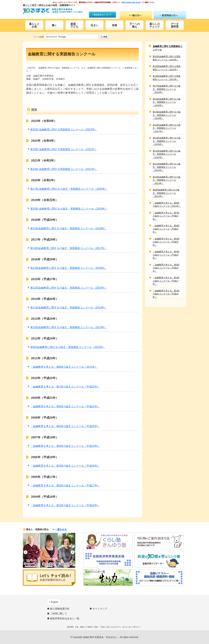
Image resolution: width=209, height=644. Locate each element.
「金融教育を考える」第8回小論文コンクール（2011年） (64, 367)
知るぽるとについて (103, 15)
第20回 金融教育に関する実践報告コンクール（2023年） (64, 130)
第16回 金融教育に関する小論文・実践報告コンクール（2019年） (69, 209)
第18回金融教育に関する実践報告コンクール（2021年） (167, 78)
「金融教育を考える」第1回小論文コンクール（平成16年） (65, 505)
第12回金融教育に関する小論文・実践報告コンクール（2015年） (68, 288)
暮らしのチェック (155, 25)
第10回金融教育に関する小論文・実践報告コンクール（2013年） (68, 327)
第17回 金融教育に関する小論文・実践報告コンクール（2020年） (69, 189)
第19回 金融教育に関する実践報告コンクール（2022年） (64, 149)
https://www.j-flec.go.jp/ (131, 2)
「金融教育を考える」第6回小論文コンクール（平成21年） (65, 406)
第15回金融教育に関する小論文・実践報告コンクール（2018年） (68, 228)
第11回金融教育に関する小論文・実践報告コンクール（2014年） (68, 308)
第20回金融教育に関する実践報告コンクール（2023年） (167, 58)
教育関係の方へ (170, 15)
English (55, 602)
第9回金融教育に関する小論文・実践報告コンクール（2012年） (68, 347)
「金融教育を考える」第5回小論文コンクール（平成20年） (65, 426)
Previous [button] (26, 552)
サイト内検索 (39, 37)
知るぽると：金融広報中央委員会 (53, 11)
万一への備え (135, 25)
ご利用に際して (59, 614)
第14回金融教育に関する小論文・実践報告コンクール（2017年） (68, 248)
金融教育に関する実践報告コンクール (168, 48)
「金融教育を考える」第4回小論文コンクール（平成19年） (65, 446)
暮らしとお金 (34, 25)
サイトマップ (100, 609)
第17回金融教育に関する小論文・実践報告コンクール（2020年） (167, 89)
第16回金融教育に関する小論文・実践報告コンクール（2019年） (167, 102)
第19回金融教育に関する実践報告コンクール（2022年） (167, 68)
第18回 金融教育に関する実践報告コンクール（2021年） (64, 169)
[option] (32, 550)
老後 (114, 25)
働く (54, 25)
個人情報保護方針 (60, 609)
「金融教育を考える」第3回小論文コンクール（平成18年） (65, 466)
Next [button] (73, 552)
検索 (105, 37)
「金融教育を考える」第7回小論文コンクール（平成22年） (65, 387)
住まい (95, 25)
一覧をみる (61, 529)
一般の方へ (136, 15)
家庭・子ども (74, 25)
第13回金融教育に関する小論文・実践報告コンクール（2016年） (68, 268)
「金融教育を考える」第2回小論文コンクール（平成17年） (65, 486)
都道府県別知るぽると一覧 (65, 618)
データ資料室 (175, 25)
